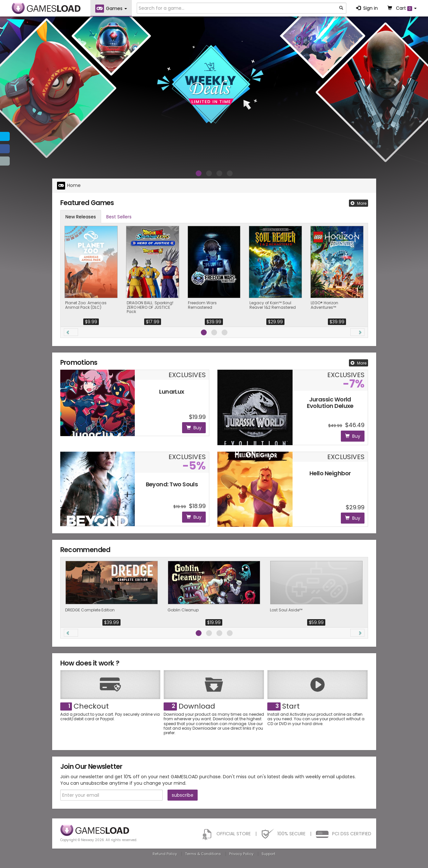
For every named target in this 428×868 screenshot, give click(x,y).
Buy (194, 428)
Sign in (367, 8)
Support (268, 854)
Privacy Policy (241, 854)
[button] (32, 81)
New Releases (81, 217)
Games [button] (111, 9)
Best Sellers (119, 217)
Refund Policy (165, 854)
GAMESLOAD (46, 8)
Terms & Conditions (203, 854)
